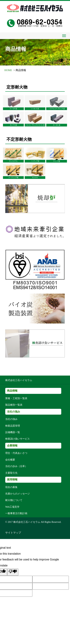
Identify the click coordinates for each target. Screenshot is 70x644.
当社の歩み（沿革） (16, 466)
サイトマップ (13, 533)
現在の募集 (11, 487)
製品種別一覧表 (14, 405)
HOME (8, 70)
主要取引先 (11, 473)
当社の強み (11, 419)
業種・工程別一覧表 (16, 398)
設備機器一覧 (13, 432)
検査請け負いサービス (17, 439)
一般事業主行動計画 (16, 513)
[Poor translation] (13, 572)
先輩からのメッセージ (17, 494)
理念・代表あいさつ (16, 453)
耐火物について (14, 500)
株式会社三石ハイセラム (19, 380)
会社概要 (10, 460)
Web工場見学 (12, 507)
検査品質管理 (13, 426)
